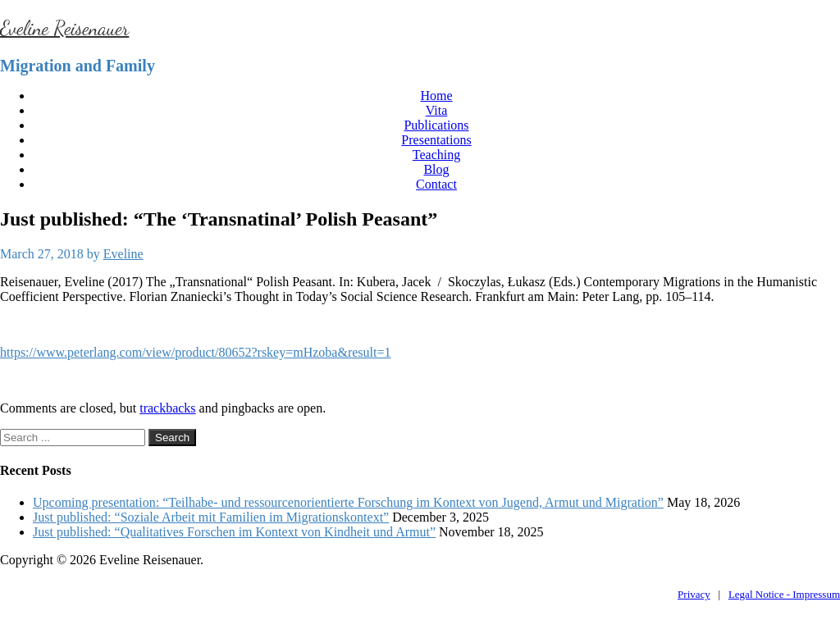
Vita (437, 110)
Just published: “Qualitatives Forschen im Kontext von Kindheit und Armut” (234, 532)
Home (436, 96)
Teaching (436, 155)
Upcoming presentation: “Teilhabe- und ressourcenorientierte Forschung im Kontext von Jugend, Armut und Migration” (348, 502)
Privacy (694, 594)
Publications (436, 125)
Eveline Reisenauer (64, 28)
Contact (436, 184)
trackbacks (167, 408)
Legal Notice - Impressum (784, 594)
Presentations (436, 140)
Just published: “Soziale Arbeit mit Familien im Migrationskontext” (211, 517)
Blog (436, 169)
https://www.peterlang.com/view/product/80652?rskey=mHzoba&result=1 (195, 352)
